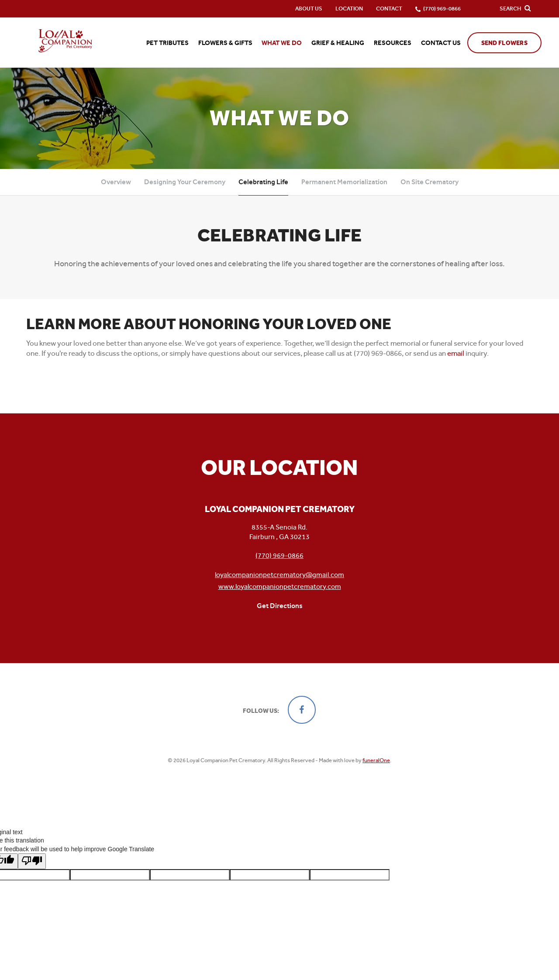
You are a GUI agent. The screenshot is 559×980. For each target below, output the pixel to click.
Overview (116, 182)
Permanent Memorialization (344, 182)
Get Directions (280, 606)
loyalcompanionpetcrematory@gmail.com (279, 575)
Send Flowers (504, 43)
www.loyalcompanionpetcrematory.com (280, 586)
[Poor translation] (32, 857)
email (456, 353)
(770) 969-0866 (279, 555)
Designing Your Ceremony (185, 182)
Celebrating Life (263, 182)
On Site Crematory (430, 182)
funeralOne (376, 760)
